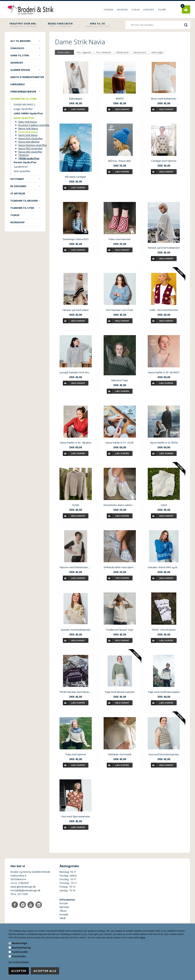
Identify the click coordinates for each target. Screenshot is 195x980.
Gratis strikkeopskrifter (25, 77)
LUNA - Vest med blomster (164, 310)
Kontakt (149, 10)
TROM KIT (24, 155)
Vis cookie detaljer (19, 962)
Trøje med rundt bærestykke (164, 692)
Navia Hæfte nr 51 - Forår (120, 443)
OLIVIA (76, 505)
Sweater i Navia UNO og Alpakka (164, 567)
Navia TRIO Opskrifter (30, 148)
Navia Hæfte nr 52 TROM (164, 443)
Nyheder (122, 10)
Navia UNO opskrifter (30, 152)
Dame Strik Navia (28, 132)
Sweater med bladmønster (76, 630)
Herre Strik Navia (28, 135)
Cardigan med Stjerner (164, 161)
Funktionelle (20, 952)
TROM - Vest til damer (164, 630)
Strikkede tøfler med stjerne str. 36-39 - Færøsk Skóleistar (120, 567)
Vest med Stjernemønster (76, 816)
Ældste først (122, 52)
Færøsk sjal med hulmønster (164, 248)
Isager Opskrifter (23, 109)
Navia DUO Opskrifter (30, 138)
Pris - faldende (104, 52)
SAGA (164, 505)
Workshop (18, 222)
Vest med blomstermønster (164, 754)
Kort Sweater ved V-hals (120, 310)
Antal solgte (157, 52)
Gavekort (17, 63)
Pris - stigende (84, 52)
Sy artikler (18, 193)
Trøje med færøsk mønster (120, 692)
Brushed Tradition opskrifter (34, 125)
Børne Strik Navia (28, 128)
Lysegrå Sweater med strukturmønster (76, 372)
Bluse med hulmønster (164, 99)
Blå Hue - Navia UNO (120, 161)
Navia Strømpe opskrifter (33, 145)
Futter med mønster (120, 239)
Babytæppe (76, 99)
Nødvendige (19, 943)
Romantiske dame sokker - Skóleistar (120, 505)
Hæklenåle (18, 84)
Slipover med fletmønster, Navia (76, 567)
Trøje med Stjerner (76, 754)
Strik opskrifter (22, 171)
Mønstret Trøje (120, 380)
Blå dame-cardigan (76, 177)
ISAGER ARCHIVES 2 (24, 104)
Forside (109, 10)
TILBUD (15, 215)
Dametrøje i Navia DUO (76, 239)
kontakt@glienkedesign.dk (25, 890)
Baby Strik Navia (28, 122)
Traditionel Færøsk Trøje (120, 630)
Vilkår (162, 10)
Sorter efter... (64, 52)
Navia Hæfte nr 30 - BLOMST (164, 372)
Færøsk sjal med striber (76, 310)
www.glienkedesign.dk (23, 887)
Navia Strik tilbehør (29, 142)
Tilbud (136, 10)
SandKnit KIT (21, 167)
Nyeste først (140, 52)
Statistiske (19, 956)
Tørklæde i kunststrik (120, 754)
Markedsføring (21, 948)
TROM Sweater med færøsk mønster (76, 692)
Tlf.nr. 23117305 (19, 894)
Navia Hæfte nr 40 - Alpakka (76, 443)
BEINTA (120, 99)
